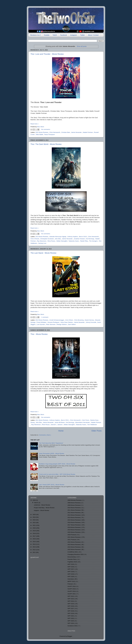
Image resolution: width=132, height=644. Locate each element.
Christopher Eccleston (47, 239)
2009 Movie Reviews (74, 505)
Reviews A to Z (35, 35)
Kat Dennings (90, 239)
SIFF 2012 (71, 596)
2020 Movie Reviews (74, 532)
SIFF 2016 (71, 606)
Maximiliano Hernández (83, 422)
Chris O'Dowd (35, 239)
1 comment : (45, 317)
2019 (34, 531)
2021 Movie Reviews (74, 537)
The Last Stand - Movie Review (43, 253)
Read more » (35, 124)
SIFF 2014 (71, 601)
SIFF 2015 (71, 604)
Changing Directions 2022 (76, 554)
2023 (34, 520)
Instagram (74, 35)
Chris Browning (79, 320)
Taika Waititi (40, 135)
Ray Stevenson (42, 241)
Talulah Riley (84, 241)
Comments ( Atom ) (45, 435)
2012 (34, 550)
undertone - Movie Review (42, 505)
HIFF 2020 (71, 577)
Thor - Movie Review (39, 334)
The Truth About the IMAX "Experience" (51, 443)
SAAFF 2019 (72, 591)
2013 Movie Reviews (42, 237)
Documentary (72, 557)
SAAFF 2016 (72, 586)
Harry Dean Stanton (67, 322)
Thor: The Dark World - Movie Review (46, 144)
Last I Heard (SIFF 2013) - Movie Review (52, 485)
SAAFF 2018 (72, 589)
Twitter (82, 35)
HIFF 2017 (71, 569)
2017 (34, 536)
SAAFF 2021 (72, 594)
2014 (34, 544)
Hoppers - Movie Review (42, 510)
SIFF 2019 (71, 613)
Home (61, 431)
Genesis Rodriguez (54, 322)
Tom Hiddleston (92, 425)
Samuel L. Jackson (57, 425)
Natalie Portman (88, 132)
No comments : (46, 129)
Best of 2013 (83, 237)
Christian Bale (66, 132)
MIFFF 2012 (72, 581)
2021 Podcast (72, 540)
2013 (34, 547)
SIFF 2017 (71, 608)
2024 (34, 517)
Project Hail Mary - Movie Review (44, 508)
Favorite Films (72, 559)
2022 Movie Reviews (42, 132)
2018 (34, 533)
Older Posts (96, 431)
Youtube (47, 35)
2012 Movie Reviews (74, 513)
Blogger (70, 636)
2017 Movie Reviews (74, 525)
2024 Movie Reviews (74, 547)
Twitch (55, 35)
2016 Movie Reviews (74, 522)
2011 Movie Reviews (42, 420)
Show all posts (82, 46)
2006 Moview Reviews (75, 500)
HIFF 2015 (71, 564)
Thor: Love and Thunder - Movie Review (47, 54)
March (36, 503)
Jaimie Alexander (77, 132)
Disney (33, 422)
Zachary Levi (42, 243)
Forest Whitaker (42, 322)
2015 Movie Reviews (74, 520)
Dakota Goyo (95, 420)
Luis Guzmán (41, 324)
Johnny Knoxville (91, 322)
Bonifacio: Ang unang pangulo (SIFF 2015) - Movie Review (57, 464)
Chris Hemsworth (55, 132)
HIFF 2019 (71, 574)
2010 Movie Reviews (74, 508)
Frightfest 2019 (72, 562)
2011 (34, 552)
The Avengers (93, 241)
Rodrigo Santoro (62, 324)
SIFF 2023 (71, 621)
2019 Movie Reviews (74, 530)
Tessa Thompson (50, 135)
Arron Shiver (69, 320)
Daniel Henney (90, 320)
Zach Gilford (72, 324)
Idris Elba (58, 239)
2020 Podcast (72, 535)
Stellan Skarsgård (62, 241)
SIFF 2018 (71, 611)
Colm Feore (86, 420)
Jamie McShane (60, 422)
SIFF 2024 (71, 623)
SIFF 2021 (71, 616)
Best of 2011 (65, 420)
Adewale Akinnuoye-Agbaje (58, 237)
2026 (34, 500)
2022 (34, 523)
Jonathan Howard (79, 239)
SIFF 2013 (71, 599)
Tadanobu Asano (74, 241)
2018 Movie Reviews (74, 527)
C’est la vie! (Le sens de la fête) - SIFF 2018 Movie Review (57, 474)
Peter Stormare (51, 324)
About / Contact (93, 35)
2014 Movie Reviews (74, 518)
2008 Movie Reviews (74, 503)
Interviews (71, 579)
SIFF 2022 (71, 618)
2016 (34, 539)
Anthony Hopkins (73, 237)
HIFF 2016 (71, 567)
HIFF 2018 (71, 572)
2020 (34, 528)
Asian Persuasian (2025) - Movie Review (51, 453)
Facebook (64, 35)
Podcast (70, 584)
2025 (34, 515)
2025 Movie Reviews (74, 549)
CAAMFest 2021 (73, 552)
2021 (34, 525)
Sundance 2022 (73, 626)
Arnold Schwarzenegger (57, 320)
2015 (34, 542)
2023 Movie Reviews (74, 545)
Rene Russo (52, 241)
